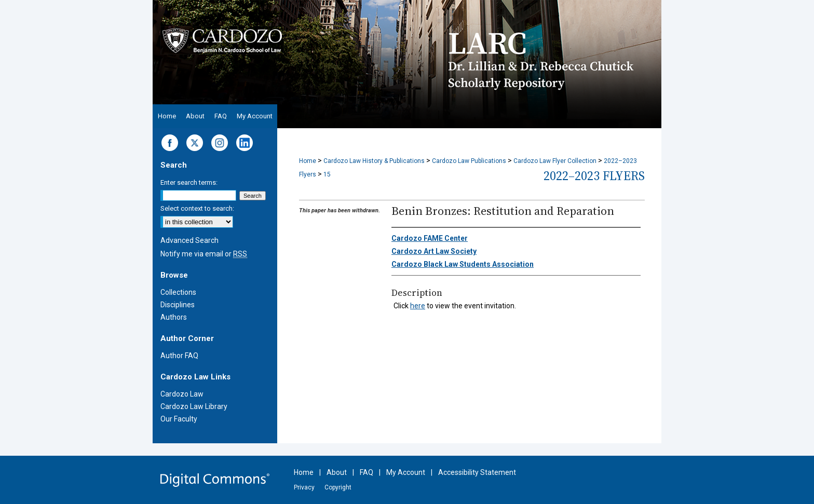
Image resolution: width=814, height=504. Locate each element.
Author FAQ (179, 356)
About (337, 472)
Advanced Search (189, 240)
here (418, 306)
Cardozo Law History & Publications (374, 161)
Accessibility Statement (477, 472)
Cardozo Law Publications (469, 161)
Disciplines (178, 305)
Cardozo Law (182, 394)
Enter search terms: (189, 182)
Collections (178, 292)
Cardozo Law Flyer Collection (555, 161)
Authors (174, 317)
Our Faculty (179, 419)
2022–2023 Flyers (594, 176)
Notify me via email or (204, 254)
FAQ (367, 472)
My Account (406, 472)
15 (327, 174)
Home (308, 161)
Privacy (304, 487)
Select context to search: (197, 208)
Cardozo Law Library (194, 406)
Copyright (338, 487)
